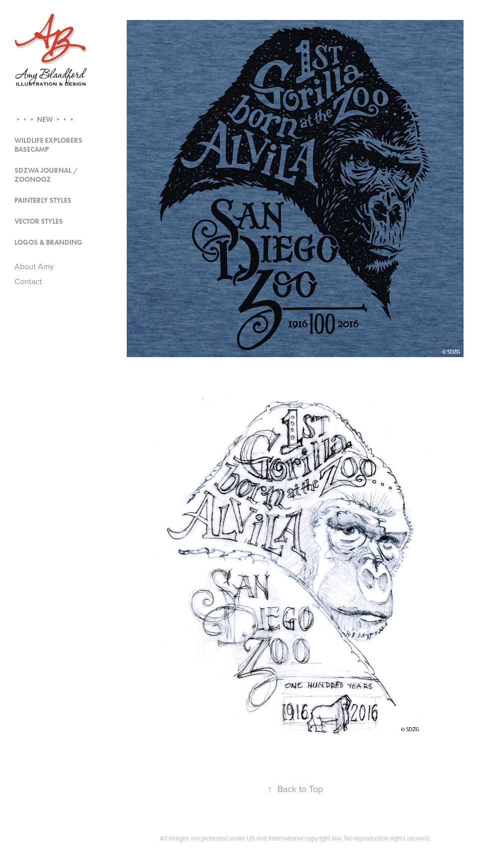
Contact (28, 281)
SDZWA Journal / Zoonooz (46, 175)
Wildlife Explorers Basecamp (48, 145)
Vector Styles (39, 221)
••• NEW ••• (45, 120)
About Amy (34, 266)
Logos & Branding (48, 242)
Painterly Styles (43, 201)
